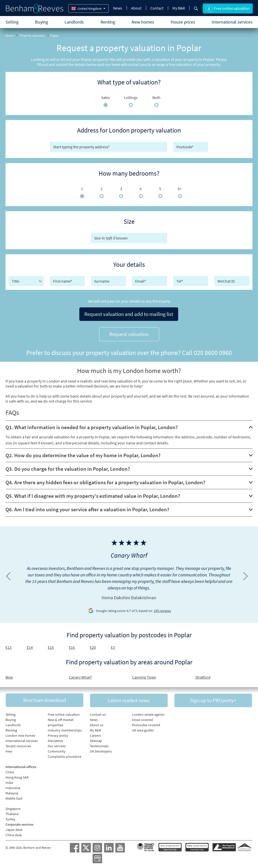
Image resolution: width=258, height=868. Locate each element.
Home (10, 35)
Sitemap (96, 739)
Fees (9, 750)
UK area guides (143, 729)
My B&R (179, 8)
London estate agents (148, 713)
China (10, 771)
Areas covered (142, 718)
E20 (93, 645)
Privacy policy (58, 734)
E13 (9, 645)
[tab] (129, 425)
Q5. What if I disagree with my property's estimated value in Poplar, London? (93, 494)
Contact (157, 8)
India (9, 781)
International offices (21, 765)
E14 (30, 645)
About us (97, 723)
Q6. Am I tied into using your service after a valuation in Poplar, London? (87, 507)
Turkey (11, 818)
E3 (113, 645)
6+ (180, 189)
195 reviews (162, 609)
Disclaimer (56, 739)
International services (232, 22)
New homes (143, 22)
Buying (42, 22)
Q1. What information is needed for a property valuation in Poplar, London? (92, 425)
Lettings (131, 97)
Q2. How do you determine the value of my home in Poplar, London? (83, 453)
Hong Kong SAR (17, 776)
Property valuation (32, 35)
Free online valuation (64, 713)
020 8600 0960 (213, 351)
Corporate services (20, 823)
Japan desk (14, 828)
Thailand (12, 812)
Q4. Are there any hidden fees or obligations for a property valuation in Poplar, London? (105, 480)
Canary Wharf (80, 675)
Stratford (203, 675)
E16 (72, 645)
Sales (105, 97)
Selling (12, 22)
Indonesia (13, 786)
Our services (57, 745)
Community (57, 750)
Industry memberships (65, 729)
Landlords (74, 22)
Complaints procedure (65, 755)
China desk (14, 833)
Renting (108, 22)
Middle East (14, 797)
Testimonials (99, 745)
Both (156, 97)
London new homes (20, 734)
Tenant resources (18, 745)
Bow (9, 675)
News (118, 8)
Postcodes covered (146, 723)
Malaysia (12, 792)
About (136, 8)
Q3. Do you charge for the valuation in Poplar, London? (68, 467)
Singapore (13, 807)
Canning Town (144, 675)
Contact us (98, 713)
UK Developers (101, 750)
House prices (183, 22)
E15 (51, 645)
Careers (95, 734)
